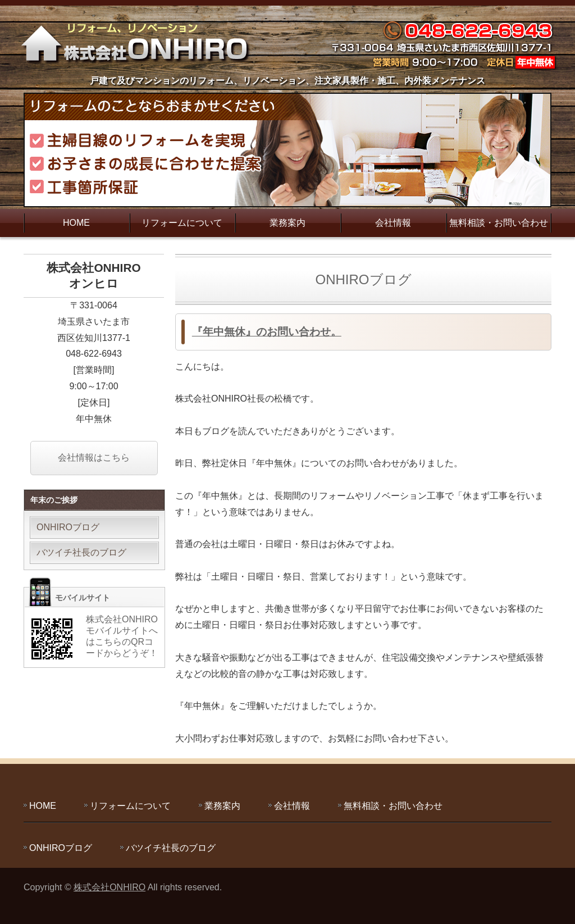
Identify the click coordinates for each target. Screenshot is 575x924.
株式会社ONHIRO (109, 887)
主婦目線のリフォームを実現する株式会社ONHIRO (139, 42)
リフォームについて (182, 223)
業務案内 (287, 223)
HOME (76, 223)
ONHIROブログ (68, 527)
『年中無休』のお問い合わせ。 (267, 332)
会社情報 (393, 223)
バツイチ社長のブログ (81, 552)
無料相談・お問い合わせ (499, 223)
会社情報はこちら (94, 458)
